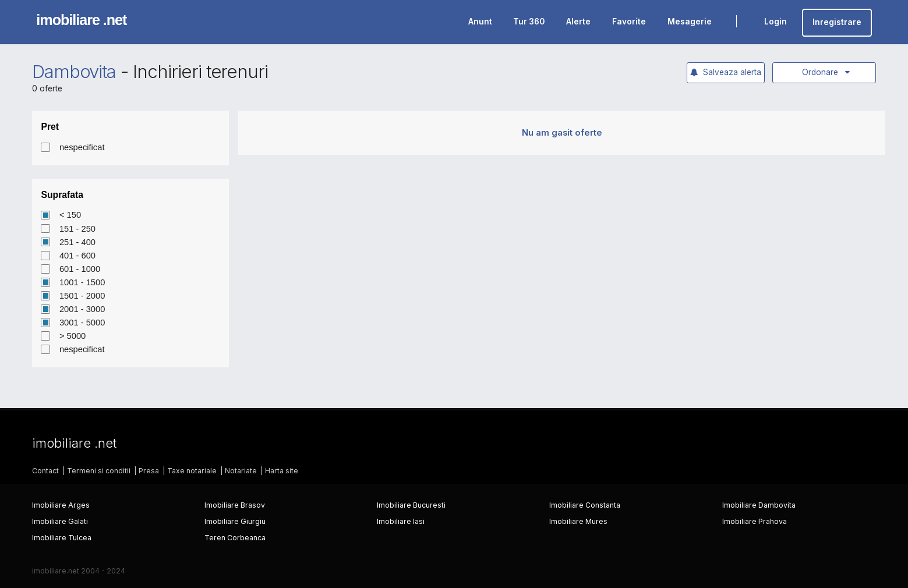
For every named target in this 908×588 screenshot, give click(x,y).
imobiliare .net (81, 20)
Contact (45, 471)
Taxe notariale (192, 471)
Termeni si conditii (99, 471)
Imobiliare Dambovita (759, 505)
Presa (149, 471)
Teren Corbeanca (235, 538)
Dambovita (74, 72)
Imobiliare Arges (61, 505)
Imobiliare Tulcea (62, 538)
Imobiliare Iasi (401, 521)
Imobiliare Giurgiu (235, 521)
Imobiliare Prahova (755, 521)
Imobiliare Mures (578, 521)
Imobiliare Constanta (585, 505)
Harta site (282, 471)
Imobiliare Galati (60, 521)
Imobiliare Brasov (235, 505)
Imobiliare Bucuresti (411, 505)
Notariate (241, 471)
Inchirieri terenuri (200, 72)
